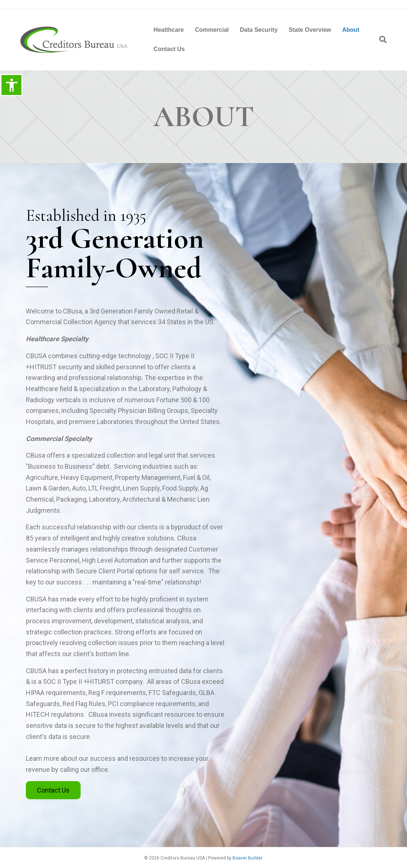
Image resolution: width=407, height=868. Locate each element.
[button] (53, 790)
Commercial (212, 30)
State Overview (310, 30)
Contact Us (169, 49)
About (351, 30)
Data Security (259, 30)
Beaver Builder (247, 858)
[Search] (380, 40)
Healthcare (169, 30)
